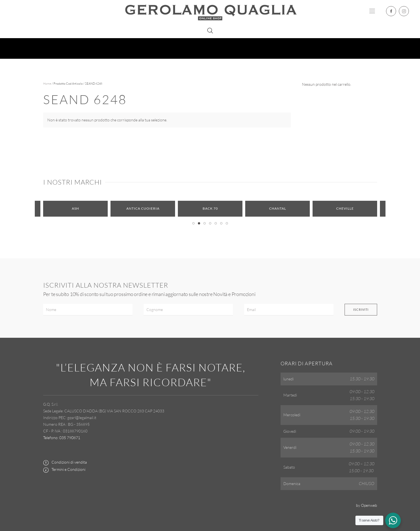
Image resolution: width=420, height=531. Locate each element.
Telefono (50, 438)
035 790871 (70, 438)
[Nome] (88, 310)
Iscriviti (361, 309)
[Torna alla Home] (210, 11)
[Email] (289, 310)
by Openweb (367, 505)
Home (47, 84)
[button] (372, 11)
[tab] (193, 223)
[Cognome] (188, 310)
